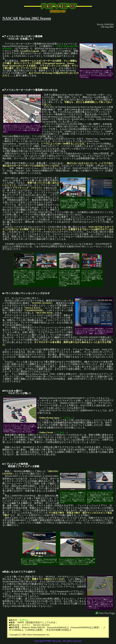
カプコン (24, 620)
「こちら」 (67, 418)
